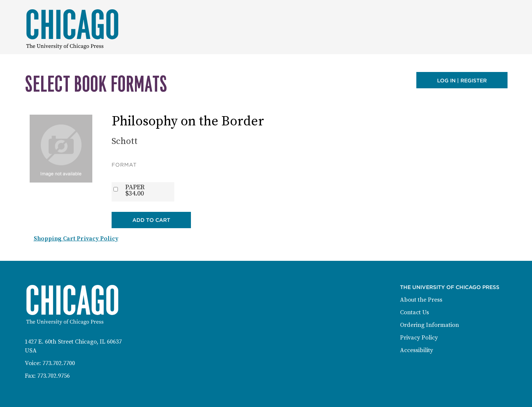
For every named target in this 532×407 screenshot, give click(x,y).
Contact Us (414, 312)
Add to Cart (151, 220)
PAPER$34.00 (135, 190)
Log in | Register (462, 81)
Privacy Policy (419, 338)
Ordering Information (429, 325)
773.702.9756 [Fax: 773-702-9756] (53, 376)
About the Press (421, 300)
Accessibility (417, 350)
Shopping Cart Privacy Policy (76, 239)
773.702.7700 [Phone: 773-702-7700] (59, 363)
